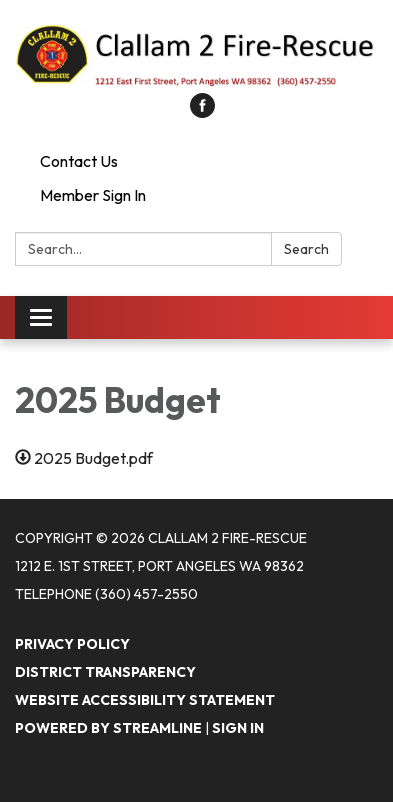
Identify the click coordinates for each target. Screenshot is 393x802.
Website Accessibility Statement (145, 700)
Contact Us (79, 161)
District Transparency (105, 672)
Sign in (238, 728)
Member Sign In (93, 195)
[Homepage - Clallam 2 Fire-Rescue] (196, 56)
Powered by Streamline (108, 728)
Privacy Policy (72, 644)
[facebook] (202, 112)
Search (306, 249)
